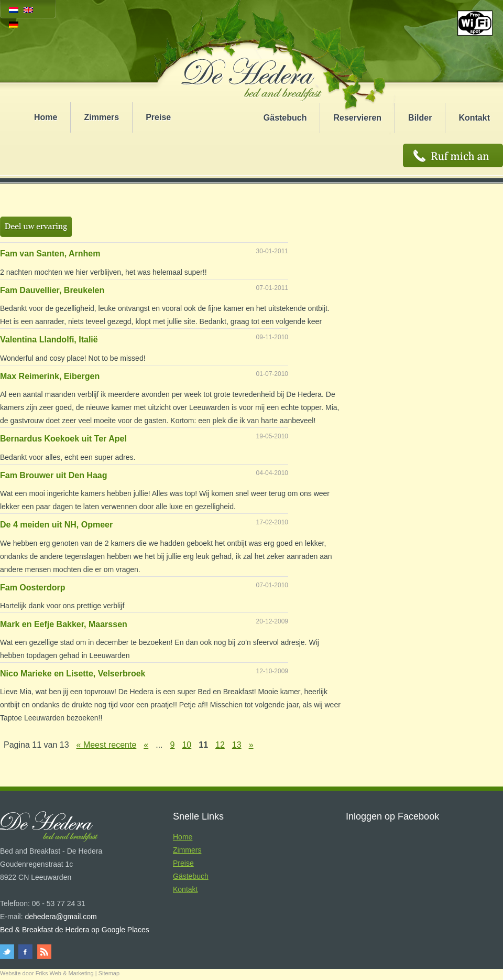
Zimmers (101, 117)
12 (220, 745)
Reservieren (357, 118)
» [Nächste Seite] (251, 745)
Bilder (420, 118)
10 (187, 745)
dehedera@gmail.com (61, 917)
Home (46, 117)
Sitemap (109, 973)
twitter (9, 952)
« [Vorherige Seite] (146, 745)
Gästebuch (285, 118)
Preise (158, 117)
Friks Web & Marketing (65, 973)
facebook (26, 952)
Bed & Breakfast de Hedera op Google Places (75, 930)
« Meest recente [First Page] (107, 745)
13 (237, 745)
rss (43, 952)
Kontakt (474, 118)
